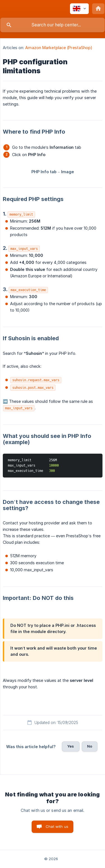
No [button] (90, 746)
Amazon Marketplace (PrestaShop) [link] (59, 48)
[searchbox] (53, 25)
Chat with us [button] (57, 826)
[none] (79, 9)
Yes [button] (71, 746)
